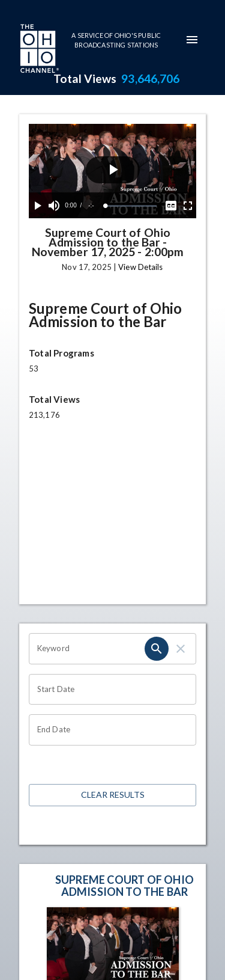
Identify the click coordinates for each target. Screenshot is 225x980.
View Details (140, 267)
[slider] (131, 206)
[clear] (181, 649)
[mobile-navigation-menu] (192, 40)
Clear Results (112, 795)
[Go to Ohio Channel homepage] (38, 50)
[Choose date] (108, 690)
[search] (157, 649)
